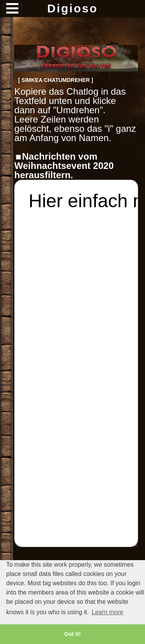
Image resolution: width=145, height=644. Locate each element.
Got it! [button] (72, 634)
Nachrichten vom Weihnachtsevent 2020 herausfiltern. (64, 166)
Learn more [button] (107, 612)
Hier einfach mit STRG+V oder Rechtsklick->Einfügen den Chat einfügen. (76, 363)
